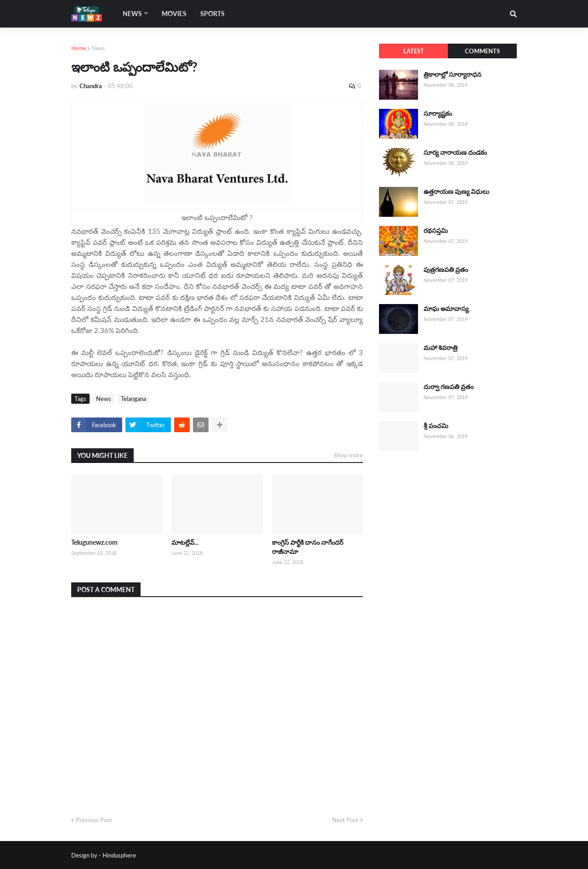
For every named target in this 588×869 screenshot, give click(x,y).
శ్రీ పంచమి (436, 426)
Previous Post (94, 820)
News (98, 48)
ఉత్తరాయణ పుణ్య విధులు (456, 191)
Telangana (133, 399)
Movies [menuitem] (174, 14)
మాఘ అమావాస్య (446, 308)
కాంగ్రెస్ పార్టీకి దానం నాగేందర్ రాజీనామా (308, 547)
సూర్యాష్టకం (438, 113)
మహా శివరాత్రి (441, 347)
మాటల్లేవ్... (185, 542)
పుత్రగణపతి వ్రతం (446, 269)
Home (79, 48)
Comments (482, 51)
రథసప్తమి (436, 230)
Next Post (345, 820)
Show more (348, 455)
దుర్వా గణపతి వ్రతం (449, 387)
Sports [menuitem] (212, 14)
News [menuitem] (132, 14)
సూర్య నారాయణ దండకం (455, 152)
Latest (414, 51)
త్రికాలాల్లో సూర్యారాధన (452, 74)
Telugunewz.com (94, 542)
